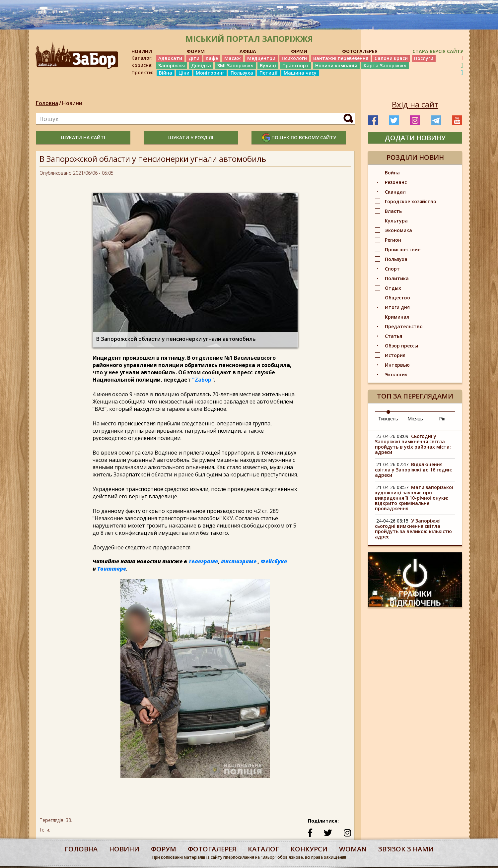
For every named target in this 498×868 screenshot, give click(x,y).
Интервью (397, 365)
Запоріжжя (172, 65)
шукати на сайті (83, 137)
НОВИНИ (142, 51)
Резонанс (396, 182)
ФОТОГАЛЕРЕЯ (360, 51)
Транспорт (296, 65)
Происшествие (403, 249)
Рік (442, 419)
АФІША (248, 51)
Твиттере (112, 569)
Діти (194, 58)
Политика (397, 278)
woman (353, 849)
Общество (397, 298)
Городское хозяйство (411, 201)
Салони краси (391, 58)
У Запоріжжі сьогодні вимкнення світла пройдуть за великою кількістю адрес (413, 529)
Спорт (392, 269)
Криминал (397, 317)
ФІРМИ (299, 51)
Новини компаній (336, 65)
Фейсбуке (274, 561)
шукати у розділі (191, 137)
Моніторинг (210, 73)
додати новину (415, 138)
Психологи (294, 58)
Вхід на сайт (415, 104)
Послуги (424, 58)
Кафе (212, 58)
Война (392, 173)
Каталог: (142, 58)
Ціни (184, 73)
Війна (166, 73)
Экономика (398, 230)
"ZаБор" (203, 380)
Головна (47, 103)
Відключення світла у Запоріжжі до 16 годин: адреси (414, 470)
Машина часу (300, 73)
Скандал (395, 192)
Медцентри (261, 58)
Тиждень (388, 419)
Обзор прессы (401, 346)
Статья (393, 336)
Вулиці (268, 65)
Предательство (404, 326)
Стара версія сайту (438, 51)
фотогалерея (212, 849)
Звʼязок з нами (406, 849)
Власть (393, 211)
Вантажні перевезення (341, 58)
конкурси (309, 849)
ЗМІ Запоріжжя (235, 65)
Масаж (233, 58)
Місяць (415, 419)
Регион (393, 240)
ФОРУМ (196, 51)
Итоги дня (397, 307)
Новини (72, 103)
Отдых (393, 288)
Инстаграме (239, 561)
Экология (396, 374)
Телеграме (203, 561)
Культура (396, 221)
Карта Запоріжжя (385, 65)
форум (164, 849)
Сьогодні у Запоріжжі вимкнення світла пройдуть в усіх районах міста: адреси (413, 444)
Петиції (268, 73)
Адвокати (170, 58)
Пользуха (242, 73)
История (395, 355)
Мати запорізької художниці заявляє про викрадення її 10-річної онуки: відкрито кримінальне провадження (414, 498)
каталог (263, 849)
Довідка (201, 65)
